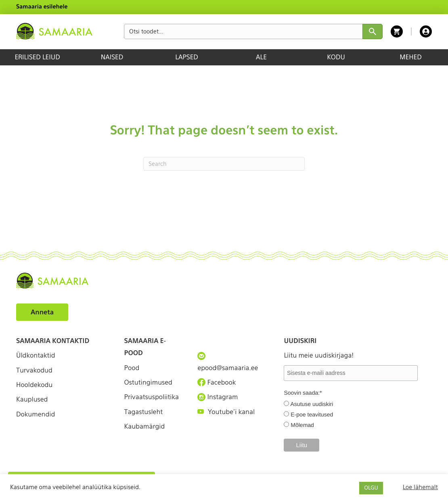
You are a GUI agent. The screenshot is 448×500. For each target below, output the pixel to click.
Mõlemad (302, 425)
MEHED (411, 57)
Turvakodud (34, 370)
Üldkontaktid (36, 355)
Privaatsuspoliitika (152, 397)
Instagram (218, 397)
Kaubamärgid (145, 426)
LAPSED (187, 57)
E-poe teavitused (312, 414)
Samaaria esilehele (42, 7)
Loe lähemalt (420, 487)
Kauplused (32, 399)
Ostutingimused (148, 382)
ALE (261, 57)
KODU (336, 57)
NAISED (112, 57)
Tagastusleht (144, 412)
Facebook (217, 382)
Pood (132, 368)
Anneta (42, 312)
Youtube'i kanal (226, 412)
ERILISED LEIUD (37, 57)
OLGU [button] (371, 488)
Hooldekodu (34, 385)
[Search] (224, 164)
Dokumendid (36, 414)
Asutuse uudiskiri (312, 404)
